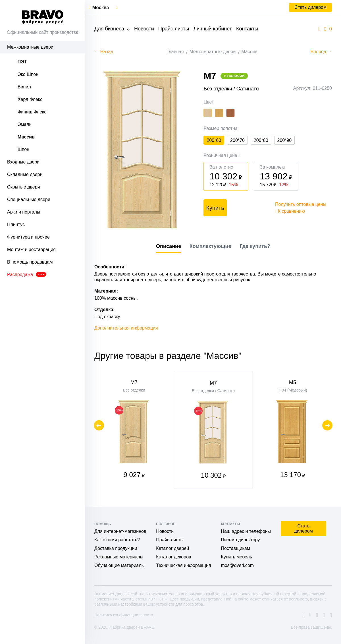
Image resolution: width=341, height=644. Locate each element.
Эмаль (25, 124)
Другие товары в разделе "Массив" (168, 358)
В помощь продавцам (30, 262)
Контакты (247, 29)
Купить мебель (236, 557)
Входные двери (23, 162)
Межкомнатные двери (30, 47)
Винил (24, 87)
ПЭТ (22, 62)
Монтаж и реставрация (31, 249)
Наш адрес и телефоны (246, 531)
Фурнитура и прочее (28, 237)
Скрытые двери (24, 187)
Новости (144, 29)
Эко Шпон (28, 74)
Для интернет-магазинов (120, 531)
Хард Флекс (30, 99)
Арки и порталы (24, 212)
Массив (26, 137)
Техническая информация (183, 565)
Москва (101, 8)
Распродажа (27, 275)
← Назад (104, 52)
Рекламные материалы (119, 557)
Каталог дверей (172, 548)
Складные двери (25, 174)
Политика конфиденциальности (124, 615)
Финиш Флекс (32, 112)
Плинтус (16, 224)
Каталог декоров (173, 557)
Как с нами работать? (117, 540)
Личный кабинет (212, 29)
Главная (175, 52)
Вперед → (321, 52)
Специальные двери (29, 199)
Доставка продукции (116, 548)
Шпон (23, 149)
